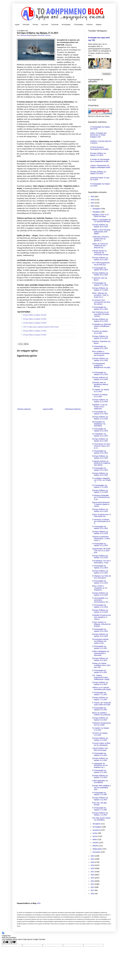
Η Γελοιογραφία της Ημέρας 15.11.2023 (100, 527)
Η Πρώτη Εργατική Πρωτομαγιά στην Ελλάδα (99, 148)
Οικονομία (26, 25)
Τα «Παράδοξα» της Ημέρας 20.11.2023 (100, 435)
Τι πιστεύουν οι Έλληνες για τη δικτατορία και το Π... (101, 521)
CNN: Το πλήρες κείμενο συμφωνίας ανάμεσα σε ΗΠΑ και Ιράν (41, 327)
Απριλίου (96, 843)
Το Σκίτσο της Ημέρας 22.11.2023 (100, 396)
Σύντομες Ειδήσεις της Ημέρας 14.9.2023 (98, 173)
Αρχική (17, 25)
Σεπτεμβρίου (97, 827)
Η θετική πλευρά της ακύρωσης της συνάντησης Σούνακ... (101, 253)
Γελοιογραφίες (78, 25)
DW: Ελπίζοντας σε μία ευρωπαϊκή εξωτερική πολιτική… (101, 314)
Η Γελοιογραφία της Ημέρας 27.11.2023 (100, 284)
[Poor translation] (13, 942)
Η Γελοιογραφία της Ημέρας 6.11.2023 (99, 709)
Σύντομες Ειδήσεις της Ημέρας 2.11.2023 (100, 799)
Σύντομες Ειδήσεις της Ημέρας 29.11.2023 (100, 259)
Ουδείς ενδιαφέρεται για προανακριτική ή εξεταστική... (101, 653)
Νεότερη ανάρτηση (24, 409)
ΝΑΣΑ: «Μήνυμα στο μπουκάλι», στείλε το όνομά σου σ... (100, 295)
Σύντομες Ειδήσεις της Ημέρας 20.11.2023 (100, 440)
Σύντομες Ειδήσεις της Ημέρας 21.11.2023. (100, 418)
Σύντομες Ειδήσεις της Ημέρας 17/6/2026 (35, 331)
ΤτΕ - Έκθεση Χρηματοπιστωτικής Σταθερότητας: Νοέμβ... (101, 677)
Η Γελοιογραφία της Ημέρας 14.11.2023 (100, 545)
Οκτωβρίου (97, 824)
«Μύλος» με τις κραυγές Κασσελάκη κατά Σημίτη (101, 688)
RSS (39, 903)
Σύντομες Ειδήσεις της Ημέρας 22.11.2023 (100, 401)
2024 (93, 203)
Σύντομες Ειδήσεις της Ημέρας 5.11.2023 (100, 739)
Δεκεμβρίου (97, 209)
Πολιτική (35, 25)
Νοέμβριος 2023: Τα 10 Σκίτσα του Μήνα (100, 216)
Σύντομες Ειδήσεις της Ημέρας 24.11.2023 (100, 359)
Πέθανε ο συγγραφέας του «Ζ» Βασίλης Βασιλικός (101, 221)
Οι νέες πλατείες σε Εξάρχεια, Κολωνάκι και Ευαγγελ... (101, 624)
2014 (93, 881)
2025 (93, 200)
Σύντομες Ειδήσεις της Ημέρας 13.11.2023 (100, 572)
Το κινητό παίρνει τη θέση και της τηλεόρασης (101, 744)
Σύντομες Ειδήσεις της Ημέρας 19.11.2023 (100, 457)
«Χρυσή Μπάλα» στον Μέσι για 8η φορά (100, 749)
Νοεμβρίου (97, 212)
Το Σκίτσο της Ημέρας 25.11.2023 (100, 332)
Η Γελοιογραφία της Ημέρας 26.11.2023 (100, 308)
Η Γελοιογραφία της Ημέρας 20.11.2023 (100, 430)
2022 (93, 856)
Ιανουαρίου (97, 852)
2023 (93, 206)
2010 (93, 894)
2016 (93, 875)
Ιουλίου (95, 833)
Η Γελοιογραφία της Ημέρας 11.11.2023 (100, 606)
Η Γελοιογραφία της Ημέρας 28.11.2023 (100, 269)
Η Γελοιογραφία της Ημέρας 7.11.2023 (99, 693)
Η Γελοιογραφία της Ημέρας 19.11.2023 (100, 452)
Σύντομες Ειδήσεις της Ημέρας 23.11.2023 (100, 378)
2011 (93, 890)
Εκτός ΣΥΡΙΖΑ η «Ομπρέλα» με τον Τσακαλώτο (100, 588)
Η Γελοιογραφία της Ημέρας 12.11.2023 (100, 582)
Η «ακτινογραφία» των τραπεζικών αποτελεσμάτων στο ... (101, 600)
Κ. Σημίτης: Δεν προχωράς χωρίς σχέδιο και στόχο (102, 704)
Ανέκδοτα (89, 25)
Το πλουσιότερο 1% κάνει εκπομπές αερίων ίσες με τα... (101, 446)
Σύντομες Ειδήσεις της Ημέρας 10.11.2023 (100, 635)
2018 (93, 868)
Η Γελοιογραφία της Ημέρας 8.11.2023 (99, 671)
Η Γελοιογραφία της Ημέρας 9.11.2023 (99, 647)
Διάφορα (99, 25)
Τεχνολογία (55, 25)
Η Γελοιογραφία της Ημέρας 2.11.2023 (99, 794)
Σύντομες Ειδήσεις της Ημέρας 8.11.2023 (100, 683)
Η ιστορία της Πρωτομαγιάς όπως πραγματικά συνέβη (100, 160)
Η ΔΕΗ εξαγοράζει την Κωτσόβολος (100, 782)
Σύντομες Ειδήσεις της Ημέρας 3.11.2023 (100, 777)
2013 (93, 884)
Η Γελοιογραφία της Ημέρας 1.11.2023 (99, 809)
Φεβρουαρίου (98, 849)
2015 (93, 878)
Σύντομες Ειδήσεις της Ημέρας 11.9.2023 (98, 154)
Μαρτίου (96, 846)
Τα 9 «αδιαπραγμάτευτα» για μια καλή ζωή (101, 264)
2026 (93, 197)
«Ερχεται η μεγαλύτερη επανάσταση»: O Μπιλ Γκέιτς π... (101, 539)
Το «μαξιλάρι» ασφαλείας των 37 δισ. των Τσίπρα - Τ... (101, 480)
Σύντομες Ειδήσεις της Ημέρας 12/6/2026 (35, 323)
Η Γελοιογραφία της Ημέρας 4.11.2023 (99, 754)
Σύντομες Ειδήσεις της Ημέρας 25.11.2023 (100, 337)
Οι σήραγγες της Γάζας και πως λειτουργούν (101, 577)
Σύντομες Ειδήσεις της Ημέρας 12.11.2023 (100, 594)
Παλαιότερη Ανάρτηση (73, 409)
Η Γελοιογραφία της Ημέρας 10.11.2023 (100, 630)
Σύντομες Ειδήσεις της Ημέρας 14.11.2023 (100, 557)
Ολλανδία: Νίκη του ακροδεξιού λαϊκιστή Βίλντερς (100, 384)
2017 (93, 872)
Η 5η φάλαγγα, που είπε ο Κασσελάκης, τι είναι (101, 562)
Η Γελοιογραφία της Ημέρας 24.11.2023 (100, 347)
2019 (93, 865)
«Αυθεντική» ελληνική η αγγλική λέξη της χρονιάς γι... (101, 239)
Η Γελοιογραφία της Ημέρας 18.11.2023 (100, 469)
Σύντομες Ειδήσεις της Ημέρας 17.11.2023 (100, 491)
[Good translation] (6, 942)
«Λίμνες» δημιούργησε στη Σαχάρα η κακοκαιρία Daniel (100, 166)
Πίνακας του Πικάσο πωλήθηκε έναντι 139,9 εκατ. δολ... (101, 665)
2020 (93, 862)
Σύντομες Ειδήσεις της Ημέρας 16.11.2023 (100, 510)
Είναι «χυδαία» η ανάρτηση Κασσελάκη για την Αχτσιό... (101, 353)
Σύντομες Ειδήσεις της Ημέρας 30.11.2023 (100, 226)
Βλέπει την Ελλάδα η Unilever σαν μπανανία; (101, 714)
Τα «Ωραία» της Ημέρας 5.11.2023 (101, 729)
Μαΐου (95, 839)
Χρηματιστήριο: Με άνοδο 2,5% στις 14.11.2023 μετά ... (101, 551)
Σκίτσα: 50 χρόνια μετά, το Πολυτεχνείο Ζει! (101, 515)
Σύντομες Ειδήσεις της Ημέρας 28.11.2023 (100, 274)
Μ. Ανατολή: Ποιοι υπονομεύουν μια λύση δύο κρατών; (101, 302)
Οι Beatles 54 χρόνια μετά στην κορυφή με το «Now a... (101, 617)
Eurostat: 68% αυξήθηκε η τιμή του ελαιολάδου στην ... (101, 788)
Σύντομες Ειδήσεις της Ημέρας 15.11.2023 (100, 533)
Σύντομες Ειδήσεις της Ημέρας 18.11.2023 (100, 474)
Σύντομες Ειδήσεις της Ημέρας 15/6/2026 (35, 335)
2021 (93, 859)
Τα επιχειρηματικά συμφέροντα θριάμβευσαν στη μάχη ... (101, 366)
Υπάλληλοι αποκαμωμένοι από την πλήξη (101, 724)
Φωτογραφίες (66, 25)
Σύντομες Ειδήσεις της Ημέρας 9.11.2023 (100, 659)
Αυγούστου (97, 830)
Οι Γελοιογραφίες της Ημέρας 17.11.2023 (100, 486)
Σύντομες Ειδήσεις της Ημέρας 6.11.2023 (100, 719)
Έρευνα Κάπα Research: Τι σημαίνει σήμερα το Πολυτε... (101, 504)
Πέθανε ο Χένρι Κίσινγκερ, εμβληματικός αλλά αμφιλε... (101, 232)
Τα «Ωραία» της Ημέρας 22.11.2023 (101, 391)
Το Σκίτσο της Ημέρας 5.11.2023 (100, 734)
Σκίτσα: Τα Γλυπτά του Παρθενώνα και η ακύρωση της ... (100, 246)
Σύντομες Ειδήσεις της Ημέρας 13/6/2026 (35, 319)
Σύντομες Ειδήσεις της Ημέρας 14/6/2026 (35, 315)
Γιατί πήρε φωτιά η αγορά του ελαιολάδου (101, 819)
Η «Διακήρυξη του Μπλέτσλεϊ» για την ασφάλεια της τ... (100, 765)
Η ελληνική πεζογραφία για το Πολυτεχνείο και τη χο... (101, 497)
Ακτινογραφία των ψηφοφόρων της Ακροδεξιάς (99, 424)
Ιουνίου (95, 836)
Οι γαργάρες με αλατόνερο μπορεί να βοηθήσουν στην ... (102, 326)
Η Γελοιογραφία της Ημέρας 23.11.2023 (100, 373)
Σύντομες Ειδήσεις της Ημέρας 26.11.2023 (100, 320)
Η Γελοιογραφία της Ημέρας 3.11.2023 (99, 771)
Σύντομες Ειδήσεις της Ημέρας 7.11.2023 (100, 699)
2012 (93, 887)
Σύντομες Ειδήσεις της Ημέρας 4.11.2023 (100, 759)
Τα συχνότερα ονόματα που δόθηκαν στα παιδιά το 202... (100, 641)
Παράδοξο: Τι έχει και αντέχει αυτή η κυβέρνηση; (100, 407)
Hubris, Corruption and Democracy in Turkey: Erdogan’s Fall (98, 135)
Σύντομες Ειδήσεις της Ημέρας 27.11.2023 (100, 289)
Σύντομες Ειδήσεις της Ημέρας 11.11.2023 (100, 611)
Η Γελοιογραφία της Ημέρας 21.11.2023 (100, 413)
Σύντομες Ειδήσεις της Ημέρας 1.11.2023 (100, 814)
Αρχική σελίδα (48, 409)
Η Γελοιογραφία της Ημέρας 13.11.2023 (100, 567)
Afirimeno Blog (25, 35)
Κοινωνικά (45, 25)
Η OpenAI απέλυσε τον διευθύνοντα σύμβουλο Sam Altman (101, 463)
